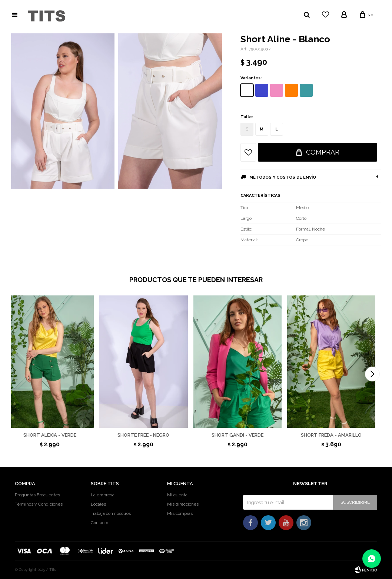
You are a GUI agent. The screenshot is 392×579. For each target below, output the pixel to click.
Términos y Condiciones (39, 504)
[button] (372, 374)
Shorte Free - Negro (143, 435)
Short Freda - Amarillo (331, 435)
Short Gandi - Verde (237, 435)
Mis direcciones (183, 504)
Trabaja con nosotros (111, 513)
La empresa (103, 495)
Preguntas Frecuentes (37, 495)
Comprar (323, 152)
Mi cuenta (177, 495)
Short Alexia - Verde (50, 435)
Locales (98, 504)
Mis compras (180, 513)
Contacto (99, 523)
